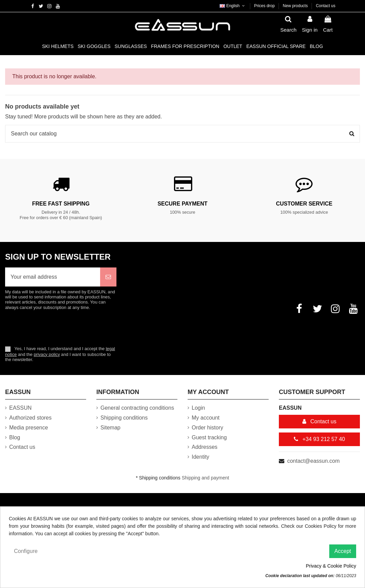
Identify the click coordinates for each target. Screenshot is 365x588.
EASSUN (20, 408)
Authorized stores (30, 418)
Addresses (205, 447)
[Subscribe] (108, 277)
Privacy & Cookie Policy (331, 566)
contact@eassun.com (313, 461)
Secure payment (183, 204)
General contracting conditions (137, 408)
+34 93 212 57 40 (319, 439)
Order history (207, 428)
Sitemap (110, 428)
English (233, 6)
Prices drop (265, 6)
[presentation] (62, 328)
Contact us (326, 6)
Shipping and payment (205, 478)
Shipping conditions (124, 418)
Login (198, 408)
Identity (201, 457)
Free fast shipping (61, 204)
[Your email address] (53, 277)
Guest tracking (209, 437)
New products (296, 6)
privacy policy (47, 354)
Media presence (29, 428)
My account (206, 418)
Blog (15, 437)
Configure (26, 551)
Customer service (304, 204)
